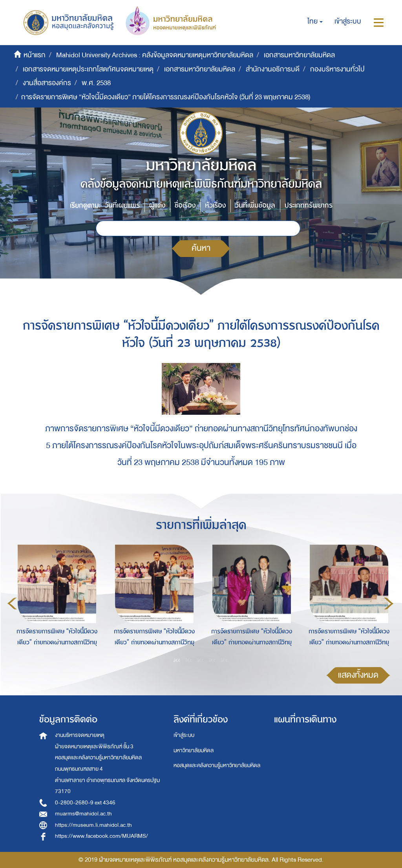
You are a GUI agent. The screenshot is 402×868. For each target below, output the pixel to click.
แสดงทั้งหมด (358, 675)
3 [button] (201, 660)
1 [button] (177, 660)
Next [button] (389, 604)
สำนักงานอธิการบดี (273, 69)
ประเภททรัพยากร (309, 205)
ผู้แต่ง (157, 205)
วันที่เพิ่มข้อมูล (255, 205)
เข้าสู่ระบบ (184, 735)
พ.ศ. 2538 (96, 83)
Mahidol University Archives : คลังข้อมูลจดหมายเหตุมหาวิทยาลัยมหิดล (155, 55)
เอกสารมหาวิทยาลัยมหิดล (299, 55)
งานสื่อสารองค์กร (47, 83)
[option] (55, 602)
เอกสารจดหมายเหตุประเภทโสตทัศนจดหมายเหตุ (88, 69)
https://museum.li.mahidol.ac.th (93, 825)
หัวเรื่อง (215, 205)
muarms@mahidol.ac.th (83, 814)
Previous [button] (12, 604)
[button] (315, 22)
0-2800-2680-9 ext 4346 (85, 803)
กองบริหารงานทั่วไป (337, 69)
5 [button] (224, 660)
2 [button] (189, 660)
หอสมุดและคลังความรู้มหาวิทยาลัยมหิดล (217, 765)
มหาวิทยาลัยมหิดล (194, 750)
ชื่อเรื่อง (185, 205)
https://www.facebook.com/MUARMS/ (101, 836)
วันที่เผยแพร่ (122, 205)
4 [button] (212, 660)
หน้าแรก (35, 55)
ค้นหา (201, 248)
